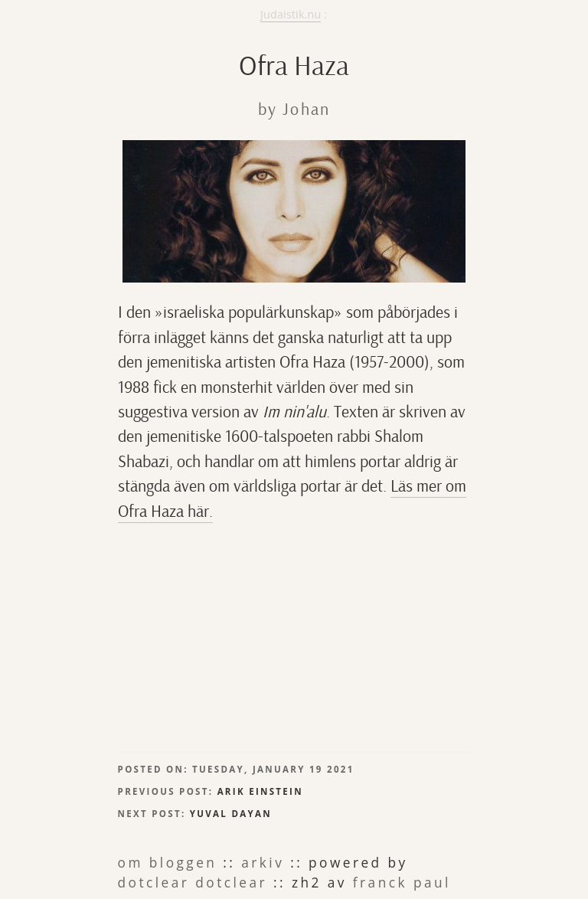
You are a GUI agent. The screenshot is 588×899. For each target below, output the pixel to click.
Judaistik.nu (291, 14)
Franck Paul (402, 883)
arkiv (263, 863)
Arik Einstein (260, 791)
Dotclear (154, 883)
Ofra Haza (294, 66)
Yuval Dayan (231, 814)
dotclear (231, 883)
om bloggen (168, 863)
